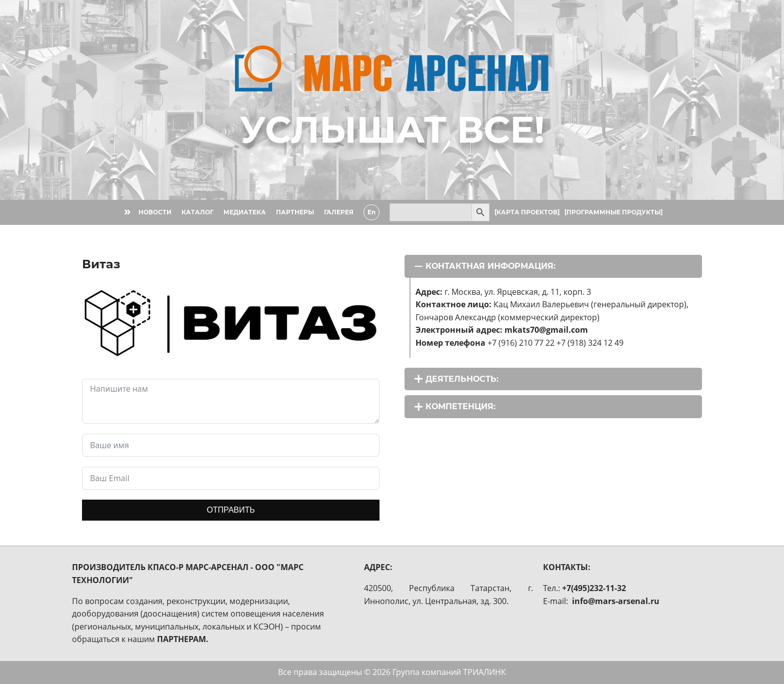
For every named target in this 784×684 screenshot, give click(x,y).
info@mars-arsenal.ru (616, 601)
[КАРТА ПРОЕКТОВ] (527, 212)
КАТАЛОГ (197, 212)
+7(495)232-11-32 (594, 588)
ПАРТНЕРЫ (295, 212)
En (371, 212)
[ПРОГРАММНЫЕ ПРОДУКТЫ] (613, 212)
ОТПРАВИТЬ (230, 510)
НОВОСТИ (155, 212)
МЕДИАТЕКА (245, 212)
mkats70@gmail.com (546, 330)
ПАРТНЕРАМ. (183, 639)
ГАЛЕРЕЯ (339, 212)
